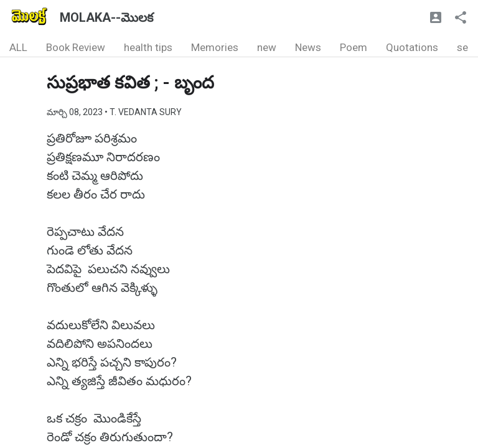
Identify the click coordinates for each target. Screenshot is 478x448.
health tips (148, 47)
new (267, 47)
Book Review (76, 47)
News (308, 47)
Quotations (412, 47)
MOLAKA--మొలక (106, 17)
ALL (18, 47)
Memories (215, 47)
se (462, 47)
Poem (354, 47)
